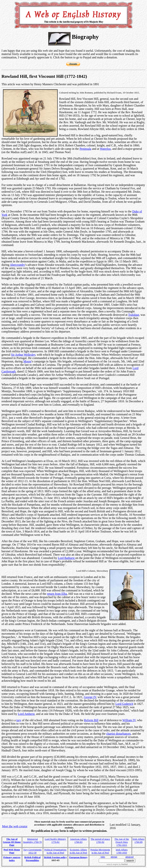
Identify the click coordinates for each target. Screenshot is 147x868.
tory (19, 720)
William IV (129, 720)
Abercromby (17, 265)
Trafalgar (134, 315)
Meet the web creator (15, 826)
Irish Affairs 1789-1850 (122, 851)
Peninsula (85, 149)
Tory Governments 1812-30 (33, 851)
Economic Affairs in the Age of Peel (78, 851)
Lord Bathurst (66, 558)
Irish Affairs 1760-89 (138, 840)
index (103, 857)
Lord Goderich (124, 704)
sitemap (114, 857)
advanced (130, 857)
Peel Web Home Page (12, 851)
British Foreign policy (55, 857)
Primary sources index (12, 859)
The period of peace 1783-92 (100, 840)
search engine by (117, 864)
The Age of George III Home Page (12, 842)
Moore (27, 361)
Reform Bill (91, 720)
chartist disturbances (118, 734)
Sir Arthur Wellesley (23, 355)
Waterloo (105, 149)
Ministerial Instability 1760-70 (32, 840)
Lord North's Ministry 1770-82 (55, 840)
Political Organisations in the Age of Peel (55, 851)
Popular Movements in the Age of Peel (100, 851)
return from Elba (57, 594)
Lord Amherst (26, 714)
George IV (90, 697)
